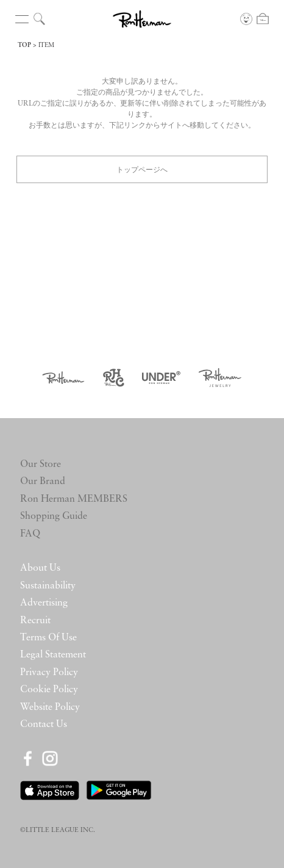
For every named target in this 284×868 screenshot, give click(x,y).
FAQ (30, 534)
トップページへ (142, 169)
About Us (40, 568)
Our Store (41, 465)
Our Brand (43, 482)
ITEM (46, 45)
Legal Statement (53, 655)
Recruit (35, 621)
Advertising (44, 603)
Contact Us (44, 725)
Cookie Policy (49, 690)
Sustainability (48, 586)
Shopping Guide (54, 516)
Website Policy (50, 707)
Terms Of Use (48, 638)
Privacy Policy (49, 673)
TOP (24, 45)
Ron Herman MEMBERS (74, 499)
